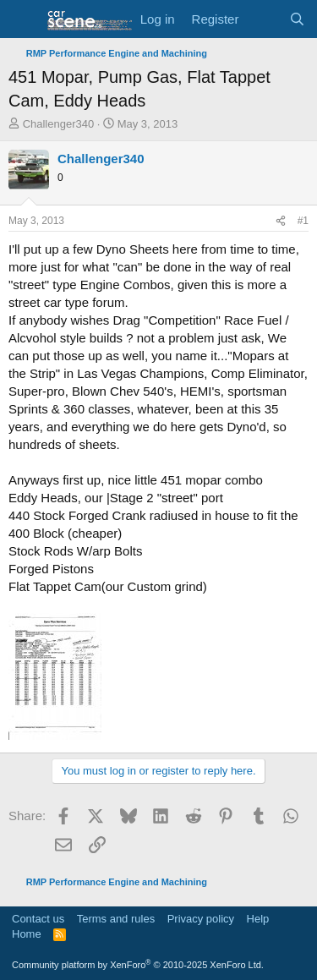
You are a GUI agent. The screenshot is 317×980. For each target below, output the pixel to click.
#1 (303, 221)
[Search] (297, 19)
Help (258, 919)
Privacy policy (201, 919)
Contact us (38, 919)
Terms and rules (116, 919)
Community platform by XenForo (138, 965)
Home (27, 934)
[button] (23, 19)
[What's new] (263, 19)
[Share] (281, 221)
